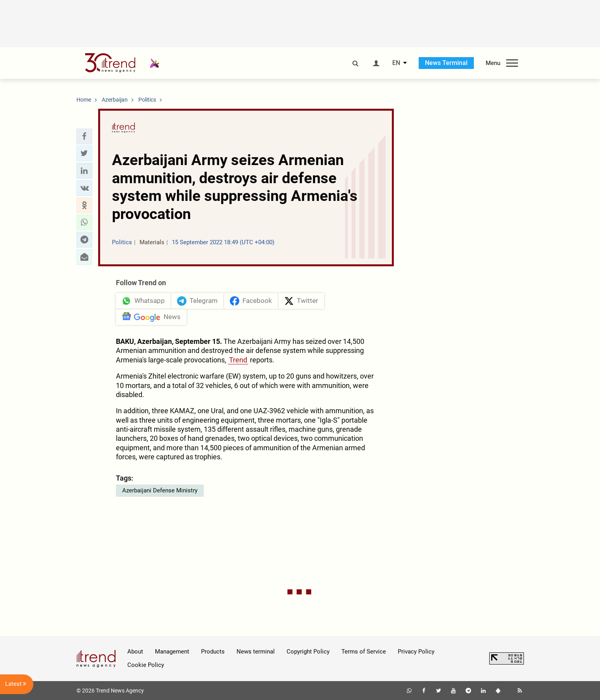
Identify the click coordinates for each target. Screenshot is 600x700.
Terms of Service (364, 652)
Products (213, 652)
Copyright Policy (308, 652)
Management (172, 652)
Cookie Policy (146, 665)
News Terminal (446, 63)
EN (396, 63)
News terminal (256, 652)
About (135, 652)
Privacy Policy (416, 652)
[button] (84, 136)
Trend (238, 360)
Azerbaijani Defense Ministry (160, 490)
